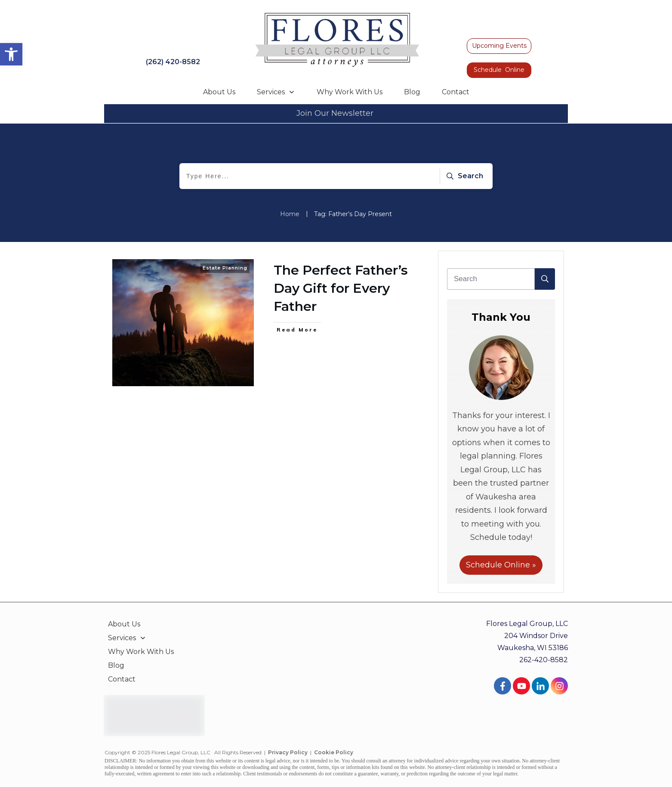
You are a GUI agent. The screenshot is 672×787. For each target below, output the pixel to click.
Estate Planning (225, 268)
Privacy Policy (288, 752)
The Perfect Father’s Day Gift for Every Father (341, 288)
